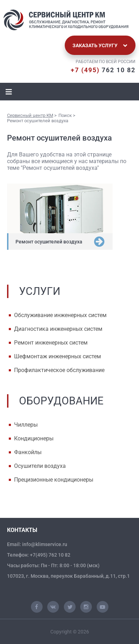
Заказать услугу (100, 45)
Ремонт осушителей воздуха (49, 242)
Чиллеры (26, 425)
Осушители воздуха (40, 466)
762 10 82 (103, 70)
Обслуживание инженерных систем (60, 315)
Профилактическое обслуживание (59, 370)
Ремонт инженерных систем (51, 343)
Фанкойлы (28, 452)
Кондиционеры (34, 438)
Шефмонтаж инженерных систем (58, 356)
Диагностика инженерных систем (58, 329)
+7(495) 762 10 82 (50, 555)
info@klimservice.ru (45, 544)
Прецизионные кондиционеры (54, 480)
